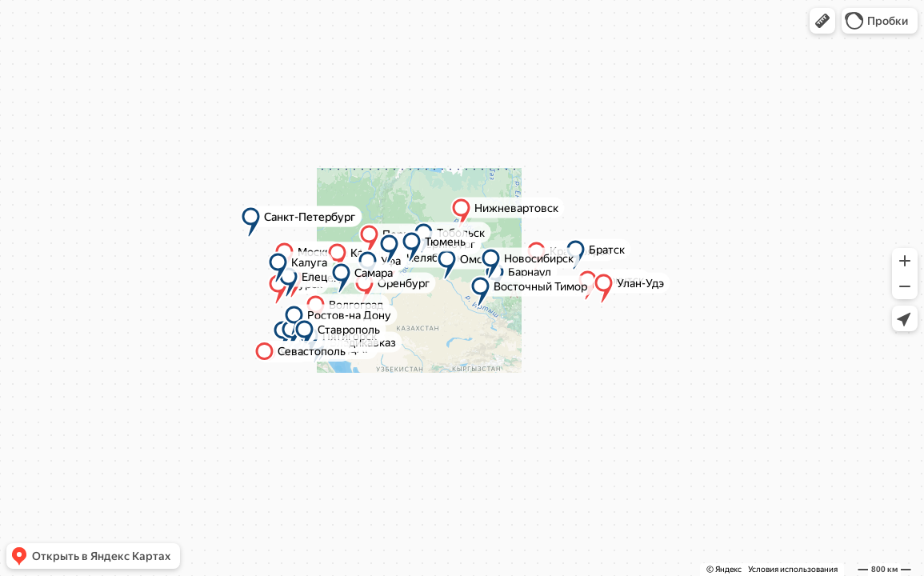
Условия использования (793, 569)
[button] (822, 21)
